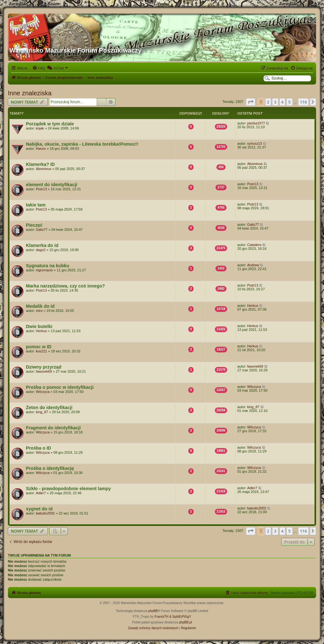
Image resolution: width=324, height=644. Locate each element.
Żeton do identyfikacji (49, 407)
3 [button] (275, 102)
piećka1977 (256, 123)
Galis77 (42, 230)
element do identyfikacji (52, 185)
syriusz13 (254, 143)
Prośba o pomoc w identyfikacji (60, 387)
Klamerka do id (42, 245)
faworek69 (44, 371)
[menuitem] (39, 68)
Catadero (254, 245)
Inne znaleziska (30, 93)
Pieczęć (34, 225)
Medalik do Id (40, 306)
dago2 (41, 250)
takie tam (36, 205)
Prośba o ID (38, 448)
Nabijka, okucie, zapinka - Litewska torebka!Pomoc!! (82, 144)
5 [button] (289, 102)
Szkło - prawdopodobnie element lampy (69, 489)
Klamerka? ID (40, 164)
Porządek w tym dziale (50, 124)
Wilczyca (43, 392)
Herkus (253, 306)
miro (39, 311)
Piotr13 (41, 189)
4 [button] (282, 102)
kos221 (41, 351)
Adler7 (41, 493)
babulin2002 (45, 513)
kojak (40, 128)
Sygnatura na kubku (48, 266)
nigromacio (44, 270)
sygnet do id (39, 509)
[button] (251, 102)
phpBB (153, 611)
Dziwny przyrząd (44, 367)
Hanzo (41, 148)
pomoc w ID (39, 347)
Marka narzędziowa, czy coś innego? (65, 286)
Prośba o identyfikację (50, 468)
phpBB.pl (186, 622)
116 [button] (303, 102)
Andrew (253, 265)
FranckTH (161, 617)
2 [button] (268, 102)
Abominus (44, 169)
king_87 (42, 412)
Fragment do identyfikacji (53, 428)
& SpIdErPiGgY (180, 617)
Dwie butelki (39, 326)
